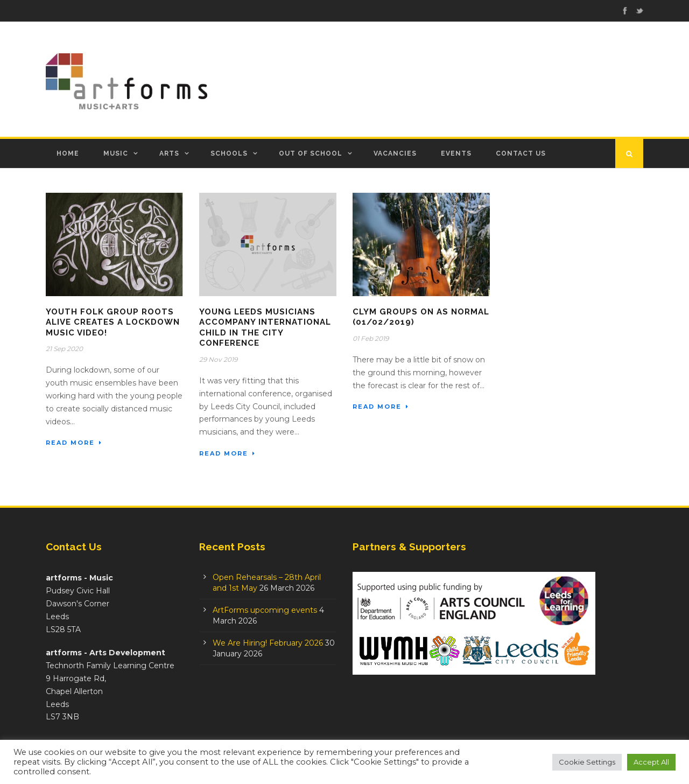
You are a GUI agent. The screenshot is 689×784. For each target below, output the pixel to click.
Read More (74, 443)
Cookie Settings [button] (587, 762)
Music (116, 153)
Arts (169, 153)
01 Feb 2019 (371, 338)
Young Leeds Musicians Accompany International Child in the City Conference (265, 328)
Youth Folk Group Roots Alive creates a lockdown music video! (113, 322)
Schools (229, 153)
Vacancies (395, 153)
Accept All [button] (651, 762)
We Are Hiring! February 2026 (268, 643)
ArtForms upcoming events (265, 610)
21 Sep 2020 (64, 349)
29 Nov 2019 (218, 359)
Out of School (311, 153)
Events (456, 153)
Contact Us (521, 153)
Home (68, 153)
